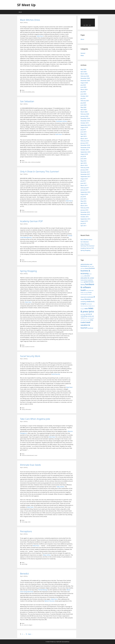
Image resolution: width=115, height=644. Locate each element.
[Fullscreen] (94, 25)
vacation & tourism (30, 347)
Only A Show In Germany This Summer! (40, 172)
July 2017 (83, 181)
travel (23, 347)
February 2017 (85, 188)
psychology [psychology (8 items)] (83, 314)
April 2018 (84, 163)
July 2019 (83, 130)
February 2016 (85, 208)
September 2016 (85, 192)
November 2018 (85, 147)
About (20, 12)
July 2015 (83, 223)
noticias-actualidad (26, 92)
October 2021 (85, 96)
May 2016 (83, 201)
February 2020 (85, 114)
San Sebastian (27, 101)
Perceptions (26, 531)
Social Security (56, 374)
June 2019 (83, 132)
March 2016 (84, 206)
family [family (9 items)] (82, 280)
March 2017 (84, 185)
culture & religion (28, 625)
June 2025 (83, 87)
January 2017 (84, 190)
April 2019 (84, 136)
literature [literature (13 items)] (88, 299)
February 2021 (85, 101)
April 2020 (84, 110)
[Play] (83, 25)
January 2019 (84, 143)
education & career (26, 262)
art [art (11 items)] (88, 266)
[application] (88, 23)
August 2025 (84, 83)
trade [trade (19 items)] (83, 322)
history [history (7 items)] (87, 291)
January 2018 (84, 170)
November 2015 (85, 214)
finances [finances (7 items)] (82, 282)
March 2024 (84, 89)
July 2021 (83, 98)
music (36, 212)
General (83, 53)
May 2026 (83, 69)
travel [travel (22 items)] (88, 322)
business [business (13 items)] (92, 268)
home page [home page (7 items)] (86, 293)
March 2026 (84, 74)
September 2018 (85, 152)
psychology (24, 564)
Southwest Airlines (62, 121)
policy (33, 92)
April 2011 (84, 226)
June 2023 (83, 94)
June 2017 (83, 183)
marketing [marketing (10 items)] (83, 302)
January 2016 (84, 210)
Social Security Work (30, 356)
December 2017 (85, 172)
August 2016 (84, 194)
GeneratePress (66, 642)
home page (25, 522)
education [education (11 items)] (87, 276)
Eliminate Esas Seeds (30, 465)
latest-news (25, 162)
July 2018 (83, 156)
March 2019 (84, 139)
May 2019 (83, 134)
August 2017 (84, 179)
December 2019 (85, 118)
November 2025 (85, 81)
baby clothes (60, 487)
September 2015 (85, 219)
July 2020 (83, 103)
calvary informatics (26, 409)
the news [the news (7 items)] (88, 320)
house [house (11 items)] (90, 292)
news (29, 162)
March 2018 (84, 165)
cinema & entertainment (28, 212)
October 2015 (85, 217)
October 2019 (85, 123)
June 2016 (83, 199)
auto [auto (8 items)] (91, 266)
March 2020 (84, 112)
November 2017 (85, 174)
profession (34, 262)
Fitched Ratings (43, 590)
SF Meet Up (26, 5)
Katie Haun (40, 36)
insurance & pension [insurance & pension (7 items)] (84, 294)
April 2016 (84, 203)
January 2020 (84, 116)
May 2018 (83, 161)
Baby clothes (47, 555)
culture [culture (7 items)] (90, 274)
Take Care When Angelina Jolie (35, 419)
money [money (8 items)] (90, 306)
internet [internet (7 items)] (90, 294)
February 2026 (85, 76)
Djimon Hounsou (50, 601)
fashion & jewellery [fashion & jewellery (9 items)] (88, 280)
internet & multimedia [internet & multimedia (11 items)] (87, 297)
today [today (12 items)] (91, 320)
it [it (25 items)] (94, 297)
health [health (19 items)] (83, 290)
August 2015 (84, 221)
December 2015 (85, 212)
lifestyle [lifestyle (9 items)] (82, 299)
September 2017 (85, 176)
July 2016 (83, 197)
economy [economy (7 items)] (82, 276)
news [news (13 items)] (86, 309)
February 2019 (85, 141)
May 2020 (83, 107)
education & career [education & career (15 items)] (87, 278)
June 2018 (83, 159)
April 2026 (84, 72)
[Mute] (92, 25)
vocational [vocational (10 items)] (90, 328)
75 (27, 634)
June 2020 (83, 105)
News (23, 90)
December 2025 (85, 78)
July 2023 (83, 92)
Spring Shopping (28, 271)
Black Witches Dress (30, 20)
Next (30, 634)
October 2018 (85, 150)
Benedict (24, 574)
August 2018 (84, 154)
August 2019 (84, 127)
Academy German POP (31, 221)
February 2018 (85, 168)
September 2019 (85, 125)
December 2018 (85, 145)
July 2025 (83, 85)
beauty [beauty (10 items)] (87, 268)
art (22, 625)
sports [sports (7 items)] (86, 318)
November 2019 (85, 121)
